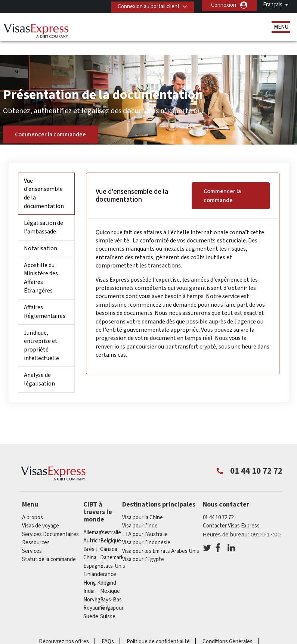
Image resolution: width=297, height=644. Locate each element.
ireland (108, 568)
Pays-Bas (111, 585)
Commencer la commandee (50, 120)
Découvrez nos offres (64, 627)
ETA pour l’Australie (145, 520)
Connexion (224, 5)
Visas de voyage (41, 512)
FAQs (108, 627)
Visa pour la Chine (143, 503)
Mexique (110, 577)
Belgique (111, 526)
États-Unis (113, 552)
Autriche (93, 526)
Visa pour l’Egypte (143, 545)
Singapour (112, 593)
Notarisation (41, 234)
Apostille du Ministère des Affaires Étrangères (41, 264)
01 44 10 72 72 (218, 503)
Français (273, 5)
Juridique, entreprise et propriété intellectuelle (41, 331)
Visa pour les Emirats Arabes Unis (161, 537)
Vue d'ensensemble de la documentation (44, 179)
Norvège (93, 585)
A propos (33, 503)
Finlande (93, 560)
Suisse (108, 602)
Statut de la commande (49, 545)
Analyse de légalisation (39, 365)
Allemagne (95, 518)
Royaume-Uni (99, 593)
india (89, 577)
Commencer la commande (222, 181)
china (90, 543)
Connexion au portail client (146, 5)
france (108, 560)
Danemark (112, 543)
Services (32, 537)
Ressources (36, 528)
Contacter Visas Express (231, 512)
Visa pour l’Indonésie (146, 528)
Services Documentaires (50, 520)
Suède (91, 602)
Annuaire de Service (108, 636)
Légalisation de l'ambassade (44, 213)
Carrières (154, 636)
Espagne (93, 552)
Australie (111, 518)
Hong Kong (96, 568)
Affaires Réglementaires (45, 297)
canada (109, 535)
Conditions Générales (228, 627)
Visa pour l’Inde (140, 512)
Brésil (90, 535)
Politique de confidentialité (158, 627)
